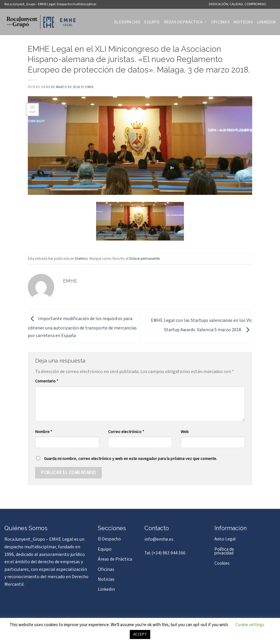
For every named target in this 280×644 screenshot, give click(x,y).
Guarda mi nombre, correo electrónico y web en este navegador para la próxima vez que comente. (130, 459)
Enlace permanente (145, 259)
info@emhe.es (159, 539)
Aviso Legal (225, 539)
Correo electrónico (126, 432)
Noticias (243, 22)
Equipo (152, 22)
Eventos (81, 259)
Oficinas (220, 22)
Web (185, 432)
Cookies (222, 563)
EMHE (89, 87)
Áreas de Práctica (185, 22)
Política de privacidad (224, 551)
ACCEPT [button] (140, 634)
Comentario (47, 381)
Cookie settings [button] (250, 625)
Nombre (44, 432)
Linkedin (266, 22)
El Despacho (127, 22)
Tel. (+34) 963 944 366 (165, 553)
